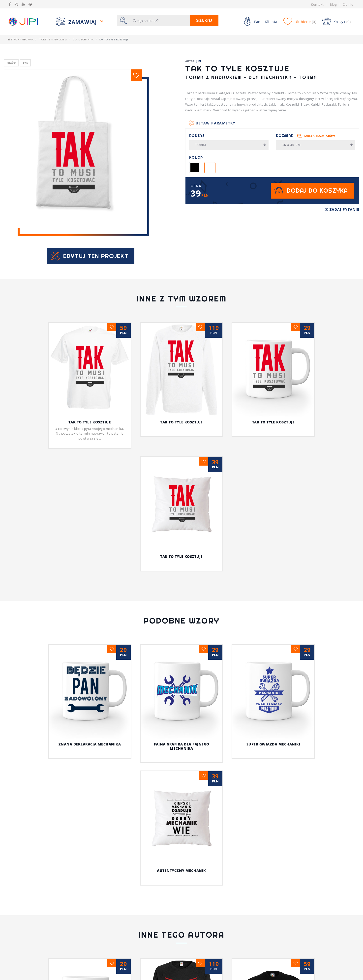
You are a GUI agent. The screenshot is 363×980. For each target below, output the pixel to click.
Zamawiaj (84, 22)
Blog (333, 4)
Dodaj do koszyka (317, 191)
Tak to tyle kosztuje (90, 422)
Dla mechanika (83, 39)
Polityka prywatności (28, 977)
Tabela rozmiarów (319, 136)
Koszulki (193, 962)
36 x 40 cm (318, 145)
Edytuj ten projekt (96, 256)
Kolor (196, 157)
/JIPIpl (282, 977)
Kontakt (317, 4)
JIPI (199, 61)
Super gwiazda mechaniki (239, 744)
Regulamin (17, 970)
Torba (231, 145)
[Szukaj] (160, 21)
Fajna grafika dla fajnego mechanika (147, 746)
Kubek (191, 977)
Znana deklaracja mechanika (55, 744)
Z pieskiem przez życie (273, 854)
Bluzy (190, 970)
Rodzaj (197, 136)
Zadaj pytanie (342, 209)
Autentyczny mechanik (319, 656)
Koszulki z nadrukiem (117, 977)
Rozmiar (306, 136)
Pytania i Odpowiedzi (116, 970)
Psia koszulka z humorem (90, 854)
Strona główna (21, 39)
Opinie (348, 4)
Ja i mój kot (182, 894)
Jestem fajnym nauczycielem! (181, 854)
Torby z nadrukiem (53, 39)
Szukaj (204, 20)
